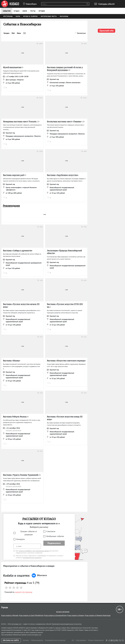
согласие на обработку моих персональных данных (34, 551)
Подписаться (54, 543)
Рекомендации (11, 206)
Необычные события (55, 536)
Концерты (21, 539)
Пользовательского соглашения (32, 558)
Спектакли (51, 531)
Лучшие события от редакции (29, 533)
